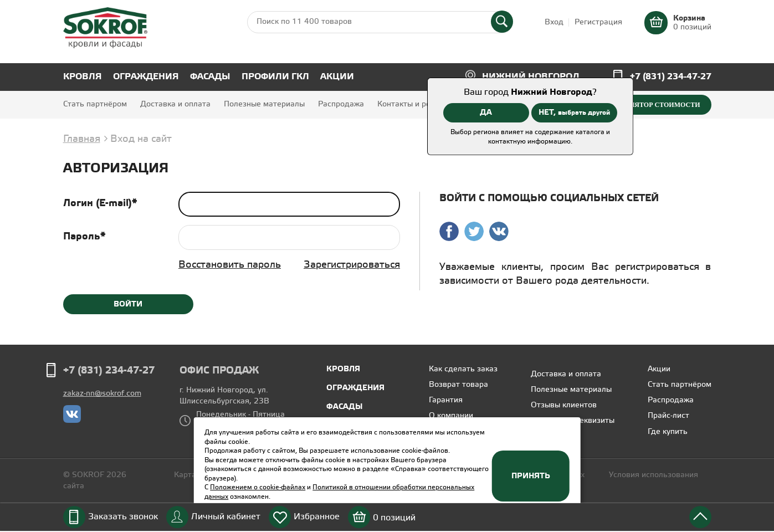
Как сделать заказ (463, 369)
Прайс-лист (668, 416)
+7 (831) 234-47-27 (671, 77)
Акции (337, 77)
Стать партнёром (95, 104)
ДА (486, 112)
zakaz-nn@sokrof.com (102, 394)
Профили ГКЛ (275, 77)
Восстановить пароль (230, 265)
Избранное (317, 517)
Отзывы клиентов (564, 405)
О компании (451, 416)
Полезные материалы (264, 104)
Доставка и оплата (175, 104)
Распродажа (341, 104)
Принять (531, 476)
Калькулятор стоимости (651, 105)
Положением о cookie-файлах (258, 487)
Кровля (83, 77)
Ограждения (146, 77)
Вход (554, 22)
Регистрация (598, 22)
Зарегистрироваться (352, 265)
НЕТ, (574, 112)
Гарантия (446, 400)
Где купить (668, 432)
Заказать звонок (123, 517)
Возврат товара (458, 385)
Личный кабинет (226, 517)
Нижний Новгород (531, 77)
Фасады (210, 77)
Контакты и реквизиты (419, 104)
